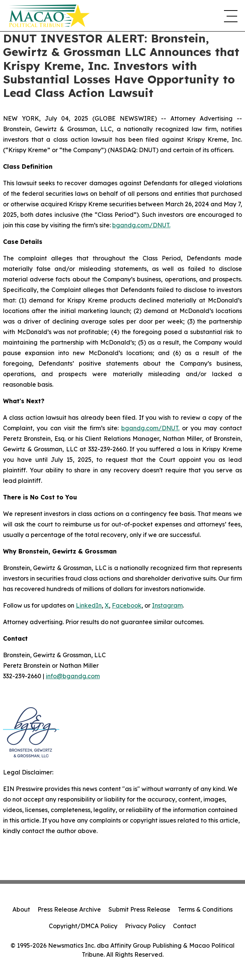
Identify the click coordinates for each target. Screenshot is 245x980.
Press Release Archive (69, 909)
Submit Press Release (139, 909)
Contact (185, 926)
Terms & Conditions (205, 909)
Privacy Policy (145, 926)
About (21, 909)
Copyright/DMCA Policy (83, 926)
